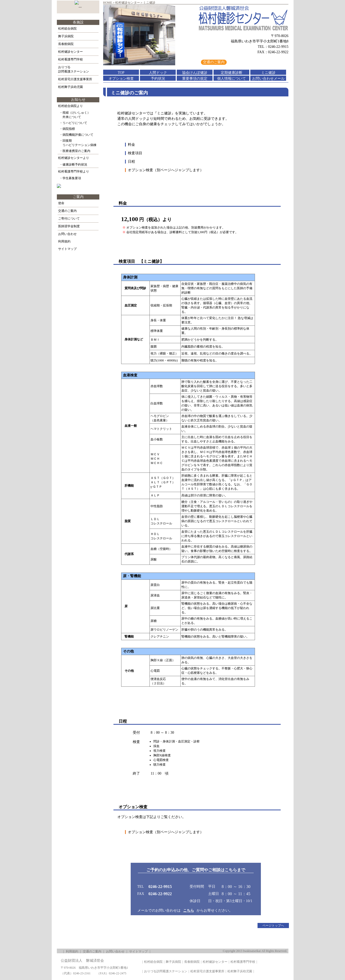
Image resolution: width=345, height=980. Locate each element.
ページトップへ (273, 925)
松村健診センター (128, 3)
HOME (108, 3)
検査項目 (135, 153)
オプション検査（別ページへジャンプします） (166, 170)
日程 (131, 162)
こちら (189, 910)
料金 (131, 145)
